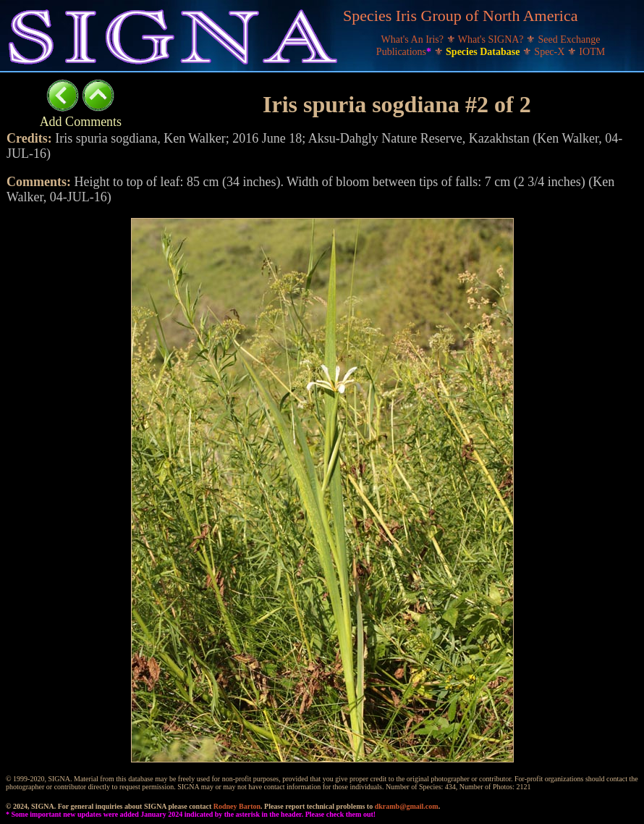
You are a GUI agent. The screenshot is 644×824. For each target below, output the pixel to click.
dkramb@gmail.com (407, 806)
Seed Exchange (569, 39)
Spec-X (551, 52)
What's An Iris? (414, 39)
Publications (405, 52)
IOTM (592, 52)
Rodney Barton (237, 806)
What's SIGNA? (492, 39)
